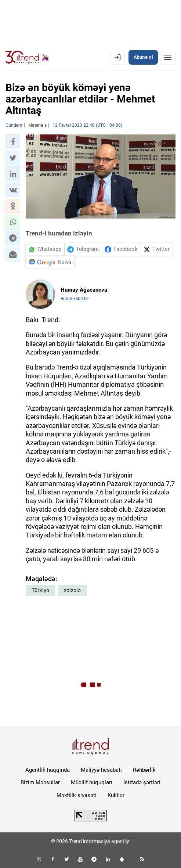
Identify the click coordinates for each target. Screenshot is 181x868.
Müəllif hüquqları (92, 782)
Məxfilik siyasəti (77, 795)
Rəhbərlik (144, 770)
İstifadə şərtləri (142, 782)
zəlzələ (72, 590)
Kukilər (116, 795)
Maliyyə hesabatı (101, 770)
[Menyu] (168, 57)
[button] (13, 142)
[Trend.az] (27, 57)
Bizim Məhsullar (40, 782)
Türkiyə (40, 590)
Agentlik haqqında (48, 770)
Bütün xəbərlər (75, 299)
